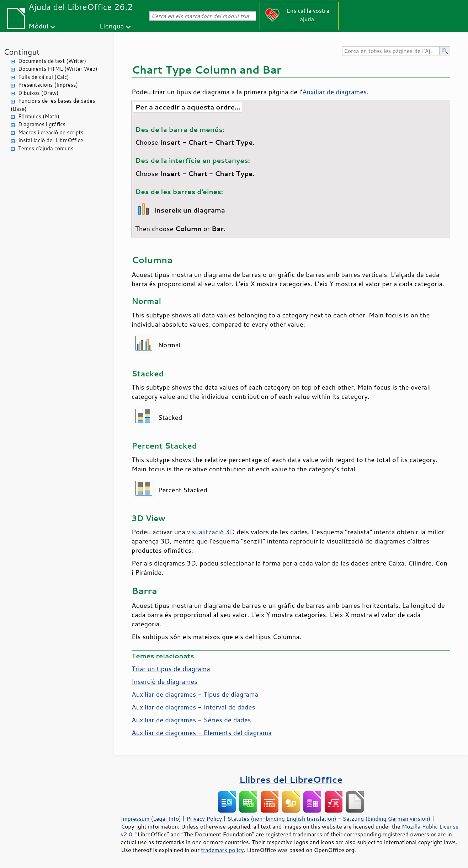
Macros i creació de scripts (51, 132)
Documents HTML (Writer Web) (58, 69)
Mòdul (38, 26)
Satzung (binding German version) (387, 819)
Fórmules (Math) (39, 116)
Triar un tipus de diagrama (171, 669)
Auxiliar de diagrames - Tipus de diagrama (195, 694)
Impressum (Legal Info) (151, 819)
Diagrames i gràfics (42, 124)
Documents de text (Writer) (52, 61)
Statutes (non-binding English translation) (282, 819)
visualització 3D (211, 532)
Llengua (112, 26)
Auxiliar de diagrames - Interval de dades (193, 707)
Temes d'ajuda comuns (46, 148)
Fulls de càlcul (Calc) (44, 77)
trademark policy (222, 850)
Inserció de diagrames (164, 681)
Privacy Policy (204, 819)
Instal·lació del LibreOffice (51, 140)
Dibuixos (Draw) (38, 93)
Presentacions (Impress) (48, 85)
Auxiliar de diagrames (334, 92)
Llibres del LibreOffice (291, 779)
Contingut (22, 52)
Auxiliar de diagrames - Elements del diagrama (202, 733)
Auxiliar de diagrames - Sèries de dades (191, 720)
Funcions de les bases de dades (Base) (53, 105)
